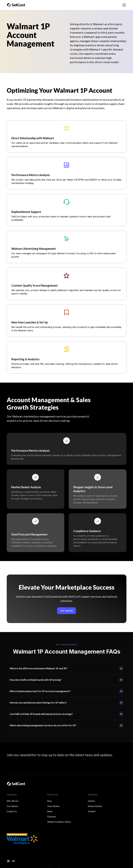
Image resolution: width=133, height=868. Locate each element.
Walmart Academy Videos (59, 822)
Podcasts (52, 817)
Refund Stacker (95, 806)
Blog (49, 801)
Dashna (91, 801)
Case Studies (53, 806)
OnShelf (92, 811)
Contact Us (12, 811)
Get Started (66, 611)
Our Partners (13, 806)
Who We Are (13, 801)
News (50, 811)
